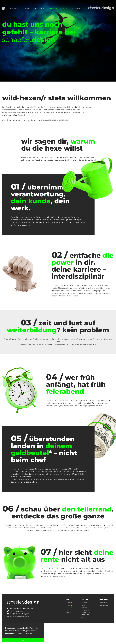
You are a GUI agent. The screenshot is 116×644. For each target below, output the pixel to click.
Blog (65, 8)
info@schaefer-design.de (55, 120)
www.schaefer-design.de (18, 616)
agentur (69, 603)
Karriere (53, 8)
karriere (69, 608)
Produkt (85, 608)
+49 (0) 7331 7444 (15, 611)
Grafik (84, 603)
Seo (83, 617)
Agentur (14, 8)
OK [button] (23, 640)
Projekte (40, 8)
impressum (103, 603)
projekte (69, 605)
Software (85, 615)
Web (83, 605)
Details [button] (30, 634)
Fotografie (86, 610)
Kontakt (76, 8)
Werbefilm (86, 612)
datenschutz (104, 605)
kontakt (69, 612)
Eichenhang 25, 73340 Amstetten (21, 609)
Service (27, 8)
